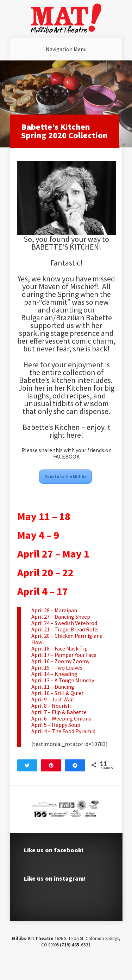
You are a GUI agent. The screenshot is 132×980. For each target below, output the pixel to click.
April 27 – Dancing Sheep (61, 617)
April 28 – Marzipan (54, 610)
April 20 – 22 (45, 572)
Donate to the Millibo (65, 476)
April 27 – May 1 (53, 554)
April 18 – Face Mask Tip (59, 648)
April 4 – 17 (43, 591)
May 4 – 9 (38, 535)
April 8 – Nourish (51, 706)
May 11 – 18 (44, 516)
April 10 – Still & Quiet (58, 693)
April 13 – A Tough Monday (63, 680)
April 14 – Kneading (54, 674)
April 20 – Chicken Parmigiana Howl (67, 639)
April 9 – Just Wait (53, 699)
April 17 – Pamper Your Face (64, 655)
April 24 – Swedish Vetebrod (64, 623)
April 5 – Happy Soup (56, 725)
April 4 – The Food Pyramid (63, 731)
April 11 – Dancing (53, 687)
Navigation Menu (66, 49)
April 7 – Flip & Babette (59, 712)
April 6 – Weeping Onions (61, 718)
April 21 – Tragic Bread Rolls (65, 629)
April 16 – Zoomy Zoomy (60, 661)
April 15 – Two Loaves (57, 667)
